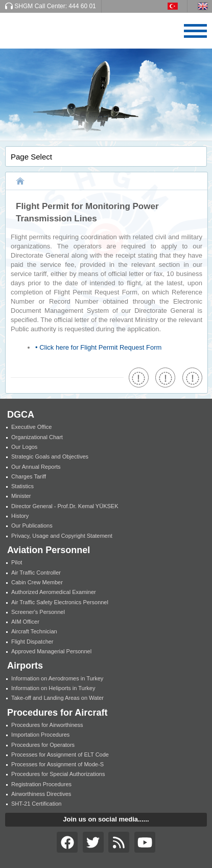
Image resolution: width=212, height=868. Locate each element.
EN (205, 6)
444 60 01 (82, 6)
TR (178, 6)
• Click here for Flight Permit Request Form (98, 347)
